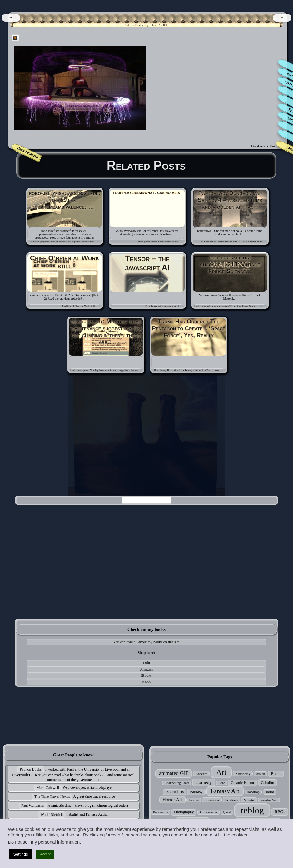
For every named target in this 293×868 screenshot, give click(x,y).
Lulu (146, 663)
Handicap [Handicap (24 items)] (253, 792)
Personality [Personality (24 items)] (161, 812)
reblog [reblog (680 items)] (252, 810)
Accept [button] (45, 854)
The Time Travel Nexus (52, 796)
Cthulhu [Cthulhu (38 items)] (267, 783)
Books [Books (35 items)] (276, 774)
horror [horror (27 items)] (270, 792)
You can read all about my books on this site (146, 642)
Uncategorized (28, 153)
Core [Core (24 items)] (222, 783)
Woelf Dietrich (52, 815)
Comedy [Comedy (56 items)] (204, 782)
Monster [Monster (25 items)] (249, 800)
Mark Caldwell (48, 788)
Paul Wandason (33, 806)
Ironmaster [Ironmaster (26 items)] (212, 800)
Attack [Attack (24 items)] (260, 774)
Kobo (146, 682)
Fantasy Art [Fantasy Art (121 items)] (225, 791)
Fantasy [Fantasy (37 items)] (196, 792)
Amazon (146, 669)
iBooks (146, 676)
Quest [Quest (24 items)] (227, 812)
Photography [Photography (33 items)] (184, 812)
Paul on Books (31, 769)
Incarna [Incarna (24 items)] (194, 800)
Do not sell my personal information (44, 842)
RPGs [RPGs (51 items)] (280, 812)
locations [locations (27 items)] (232, 800)
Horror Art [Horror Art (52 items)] (172, 800)
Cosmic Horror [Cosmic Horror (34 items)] (243, 783)
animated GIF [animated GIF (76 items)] (174, 773)
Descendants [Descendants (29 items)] (174, 792)
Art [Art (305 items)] (221, 772)
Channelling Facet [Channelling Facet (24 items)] (177, 783)
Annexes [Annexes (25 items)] (201, 774)
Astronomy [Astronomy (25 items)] (243, 774)
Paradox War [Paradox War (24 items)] (269, 800)
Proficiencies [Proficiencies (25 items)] (208, 812)
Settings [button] (20, 854)
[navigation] (11, 18)
